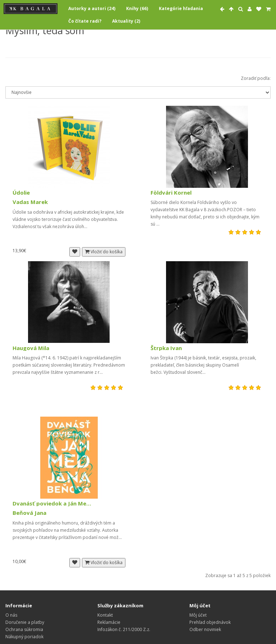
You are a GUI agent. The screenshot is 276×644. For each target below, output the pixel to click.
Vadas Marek (30, 202)
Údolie (21, 193)
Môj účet (198, 615)
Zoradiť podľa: (256, 78)
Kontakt (105, 615)
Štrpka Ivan (166, 348)
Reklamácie (109, 622)
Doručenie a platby (25, 622)
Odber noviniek (205, 629)
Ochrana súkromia (24, 629)
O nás (11, 615)
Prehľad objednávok (210, 622)
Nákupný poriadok (24, 637)
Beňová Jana (29, 513)
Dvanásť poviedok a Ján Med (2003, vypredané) (52, 504)
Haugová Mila (31, 348)
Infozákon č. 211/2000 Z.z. (124, 629)
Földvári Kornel (171, 193)
